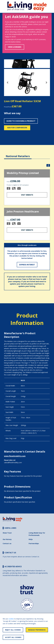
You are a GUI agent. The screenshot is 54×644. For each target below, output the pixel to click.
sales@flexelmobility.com (13, 463)
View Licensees (15, 47)
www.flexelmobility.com (15, 456)
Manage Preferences (37, 630)
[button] (7, 83)
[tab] (18, 154)
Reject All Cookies (13, 630)
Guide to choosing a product (21, 121)
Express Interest (27, 265)
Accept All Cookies (13, 637)
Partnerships (34, 543)
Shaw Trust (7, 533)
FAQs (31, 539)
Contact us (7, 543)
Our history (7, 539)
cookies (11, 619)
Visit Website (27, 195)
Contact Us (35, 557)
